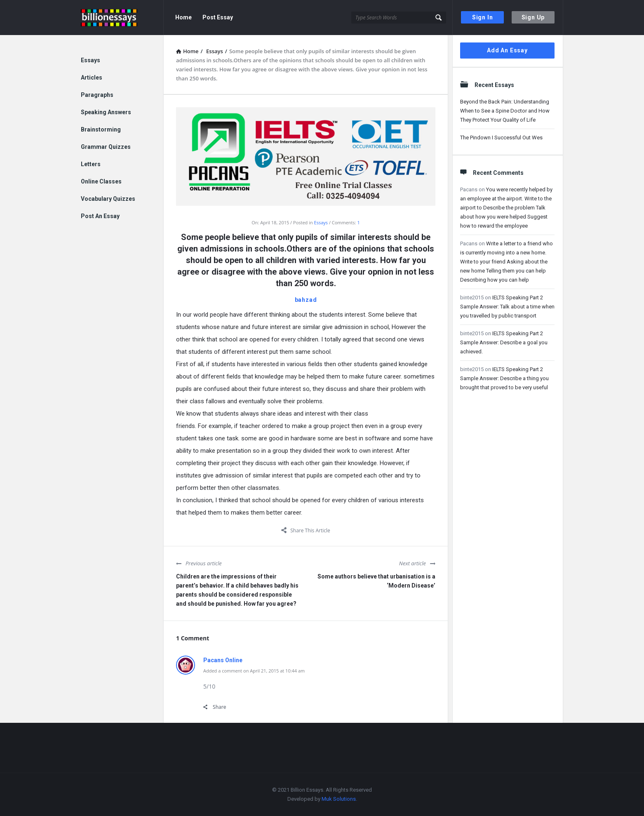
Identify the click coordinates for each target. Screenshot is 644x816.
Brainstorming (101, 129)
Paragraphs (97, 95)
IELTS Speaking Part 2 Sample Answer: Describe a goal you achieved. (504, 342)
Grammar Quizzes (106, 147)
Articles (92, 78)
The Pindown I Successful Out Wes (501, 138)
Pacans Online (223, 660)
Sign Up (533, 17)
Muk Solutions (339, 799)
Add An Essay (507, 50)
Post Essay (218, 17)
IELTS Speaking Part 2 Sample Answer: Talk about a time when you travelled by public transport (507, 307)
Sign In (483, 17)
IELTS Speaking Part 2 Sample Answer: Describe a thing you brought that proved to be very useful (504, 378)
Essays (321, 222)
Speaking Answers (106, 112)
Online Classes (101, 181)
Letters (91, 164)
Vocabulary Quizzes (108, 199)
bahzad (306, 300)
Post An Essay (100, 216)
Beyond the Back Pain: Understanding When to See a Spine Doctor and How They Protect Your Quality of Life (505, 111)
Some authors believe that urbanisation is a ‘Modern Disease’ (376, 581)
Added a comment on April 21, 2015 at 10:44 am (254, 671)
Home (183, 17)
